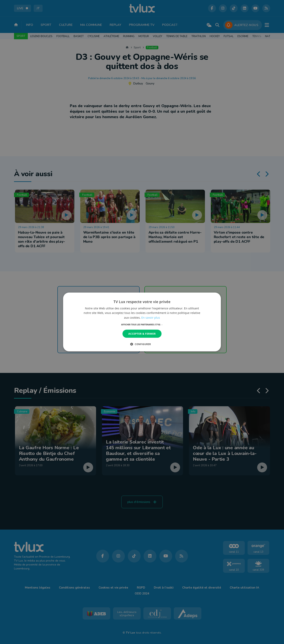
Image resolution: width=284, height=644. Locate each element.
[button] (142, 325)
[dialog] (142, 322)
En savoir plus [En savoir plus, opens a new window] (151, 317)
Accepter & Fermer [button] (142, 334)
